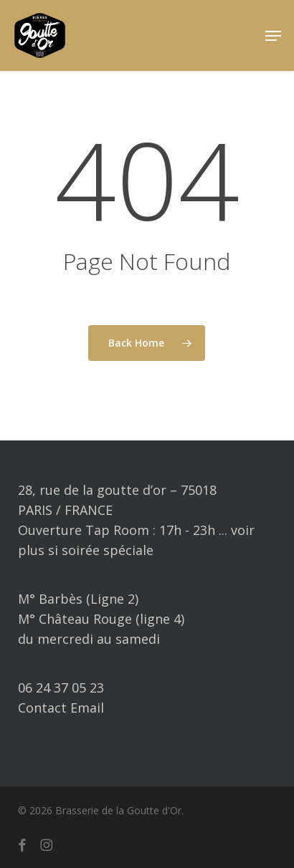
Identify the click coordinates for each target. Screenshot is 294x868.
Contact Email (61, 708)
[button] (273, 36)
